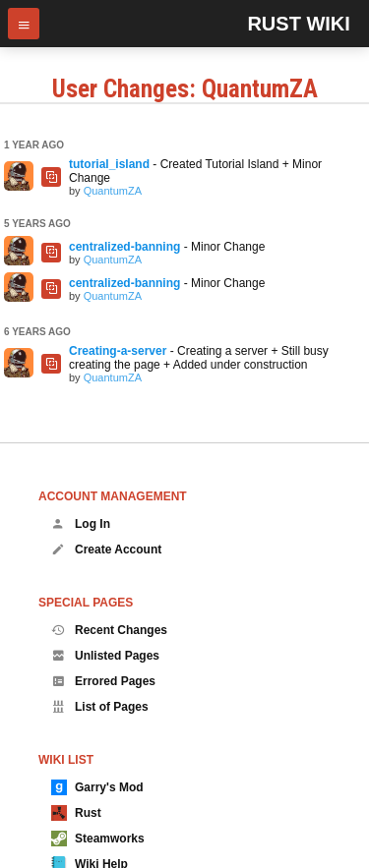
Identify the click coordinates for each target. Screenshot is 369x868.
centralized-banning (124, 247)
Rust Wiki (298, 24)
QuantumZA (113, 191)
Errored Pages (103, 681)
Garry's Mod (97, 787)
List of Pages (100, 707)
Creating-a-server (118, 351)
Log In (81, 524)
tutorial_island (109, 164)
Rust (76, 813)
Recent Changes (109, 630)
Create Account (106, 550)
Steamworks (98, 839)
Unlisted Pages (105, 656)
